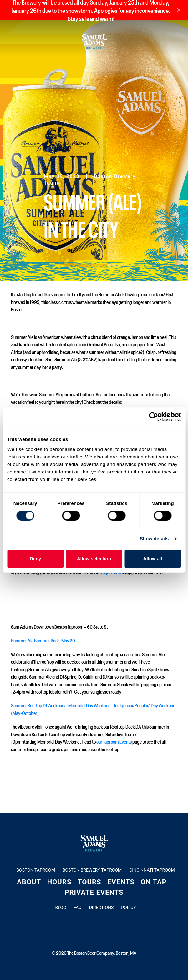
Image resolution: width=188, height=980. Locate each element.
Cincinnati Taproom (152, 870)
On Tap (154, 882)
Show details (154, 539)
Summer (19, 705)
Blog (61, 908)
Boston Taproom (36, 870)
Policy (128, 908)
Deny (36, 559)
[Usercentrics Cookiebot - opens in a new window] (153, 417)
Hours (59, 882)
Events (121, 882)
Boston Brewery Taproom (92, 870)
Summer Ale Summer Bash (35, 640)
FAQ (77, 908)
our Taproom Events (114, 741)
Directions (102, 908)
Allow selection (94, 559)
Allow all (153, 559)
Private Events (94, 892)
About (29, 882)
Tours (89, 882)
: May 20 (68, 640)
